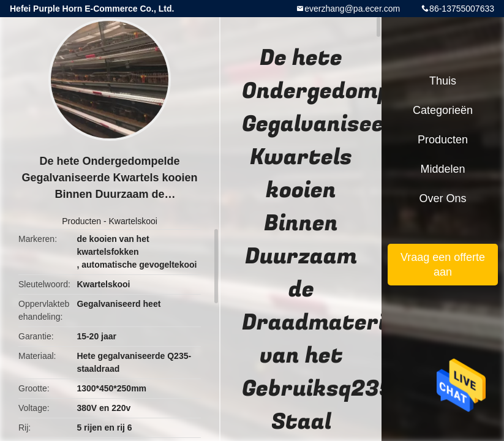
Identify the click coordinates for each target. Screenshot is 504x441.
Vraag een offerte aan (443, 265)
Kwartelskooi (133, 221)
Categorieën (443, 110)
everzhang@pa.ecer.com (352, 9)
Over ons (442, 198)
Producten (81, 221)
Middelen (442, 169)
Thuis (443, 81)
